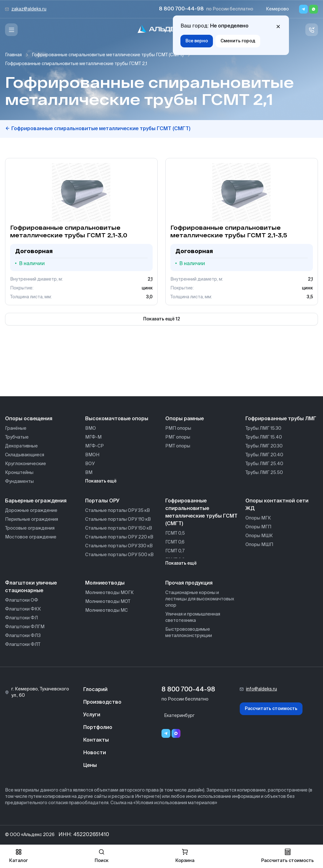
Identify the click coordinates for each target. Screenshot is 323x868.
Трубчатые (17, 437)
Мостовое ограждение (31, 537)
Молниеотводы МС (106, 610)
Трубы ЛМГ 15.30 (263, 428)
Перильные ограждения (32, 519)
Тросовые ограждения (30, 528)
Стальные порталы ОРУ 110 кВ (118, 519)
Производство (102, 702)
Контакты (96, 740)
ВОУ (90, 464)
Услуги (92, 715)
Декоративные (21, 446)
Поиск (102, 856)
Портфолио (98, 728)
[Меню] (11, 30)
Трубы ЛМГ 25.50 (264, 473)
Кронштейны (19, 473)
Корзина (185, 856)
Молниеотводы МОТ (108, 602)
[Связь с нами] (312, 30)
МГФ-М (93, 437)
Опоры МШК (259, 536)
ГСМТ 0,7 (175, 551)
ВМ (89, 473)
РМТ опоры (178, 446)
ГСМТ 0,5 (175, 533)
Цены (90, 766)
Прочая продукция (189, 583)
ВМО (91, 428)
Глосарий (95, 690)
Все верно (197, 41)
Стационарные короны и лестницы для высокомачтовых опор (200, 599)
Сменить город (238, 41)
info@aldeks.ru (261, 689)
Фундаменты (19, 482)
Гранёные (16, 428)
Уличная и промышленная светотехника (193, 617)
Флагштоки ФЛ (21, 618)
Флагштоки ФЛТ (23, 645)
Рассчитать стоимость (271, 709)
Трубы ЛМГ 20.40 (264, 455)
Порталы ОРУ (102, 501)
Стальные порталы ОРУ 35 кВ (117, 511)
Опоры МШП (259, 545)
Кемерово (277, 9)
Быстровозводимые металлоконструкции (189, 633)
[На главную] (161, 30)
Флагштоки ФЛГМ (25, 627)
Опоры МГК (258, 518)
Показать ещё (101, 481)
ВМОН (92, 455)
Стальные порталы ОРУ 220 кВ (119, 537)
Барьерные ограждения (36, 501)
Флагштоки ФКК (23, 609)
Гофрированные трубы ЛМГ (281, 419)
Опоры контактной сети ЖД (277, 505)
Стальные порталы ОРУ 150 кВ (119, 528)
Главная (13, 55)
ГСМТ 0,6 (175, 542)
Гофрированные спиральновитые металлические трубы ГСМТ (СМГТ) (108, 55)
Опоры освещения (29, 419)
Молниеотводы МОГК (109, 593)
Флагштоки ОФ (22, 600)
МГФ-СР (94, 446)
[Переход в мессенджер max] (176, 733)
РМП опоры (178, 428)
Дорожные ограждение (31, 511)
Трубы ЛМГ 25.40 (264, 464)
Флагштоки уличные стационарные (31, 587)
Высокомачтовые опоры (117, 419)
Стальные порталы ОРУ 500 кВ (119, 555)
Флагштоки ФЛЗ (23, 636)
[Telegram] (303, 9)
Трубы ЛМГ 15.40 (264, 437)
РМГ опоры (178, 437)
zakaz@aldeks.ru (29, 9)
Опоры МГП (258, 527)
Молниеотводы (105, 583)
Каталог (18, 856)
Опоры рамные (185, 419)
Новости (95, 753)
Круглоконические (26, 464)
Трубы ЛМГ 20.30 (264, 446)
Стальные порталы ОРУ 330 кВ (119, 546)
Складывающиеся (25, 455)
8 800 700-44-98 (181, 9)
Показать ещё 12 (162, 319)
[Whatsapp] (314, 9)
